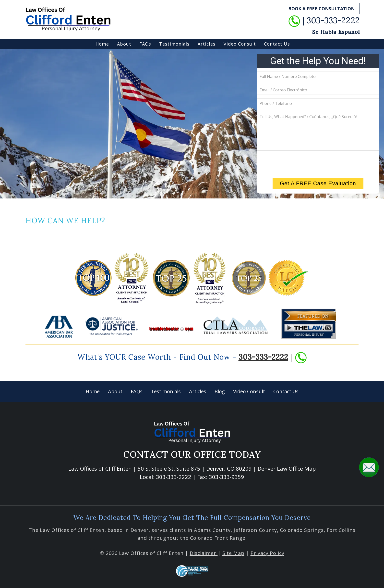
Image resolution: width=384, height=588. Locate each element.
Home (102, 44)
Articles (207, 44)
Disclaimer (204, 553)
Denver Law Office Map (287, 468)
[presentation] (318, 164)
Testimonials (174, 44)
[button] (369, 467)
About (124, 44)
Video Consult (240, 44)
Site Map (233, 553)
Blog (220, 391)
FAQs (145, 44)
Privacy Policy (267, 553)
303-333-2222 (263, 357)
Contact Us (277, 44)
